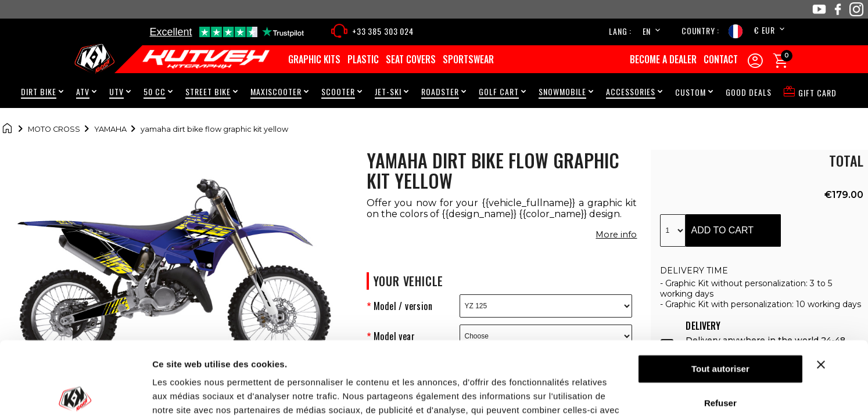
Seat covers (411, 59)
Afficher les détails (191, 395)
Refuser (720, 328)
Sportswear (468, 59)
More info (616, 235)
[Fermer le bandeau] (835, 290)
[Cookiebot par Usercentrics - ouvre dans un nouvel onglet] (75, 395)
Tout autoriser (720, 294)
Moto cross (54, 129)
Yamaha (110, 129)
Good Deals (749, 92)
